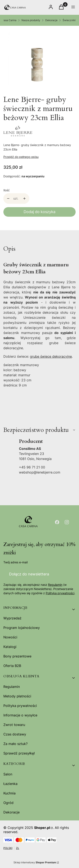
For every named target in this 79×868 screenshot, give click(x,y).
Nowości (10, 637)
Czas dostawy (15, 734)
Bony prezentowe (17, 656)
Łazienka (10, 784)
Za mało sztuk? (15, 744)
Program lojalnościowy (22, 628)
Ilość (7, 190)
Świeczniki (69, 20)
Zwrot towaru (14, 725)
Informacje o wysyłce (20, 715)
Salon (8, 774)
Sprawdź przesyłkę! (19, 753)
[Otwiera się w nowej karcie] (57, 522)
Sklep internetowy (35, 862)
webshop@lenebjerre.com (40, 472)
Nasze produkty (31, 20)
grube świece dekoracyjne (51, 356)
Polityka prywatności (20, 706)
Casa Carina (9, 20)
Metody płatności (17, 696)
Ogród (8, 803)
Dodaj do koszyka (39, 212)
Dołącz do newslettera (29, 574)
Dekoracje (51, 20)
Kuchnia (9, 793)
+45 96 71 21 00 (32, 467)
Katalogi (10, 647)
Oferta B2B (12, 666)
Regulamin (55, 585)
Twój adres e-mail (15, 562)
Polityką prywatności (60, 593)
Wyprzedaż (12, 618)
